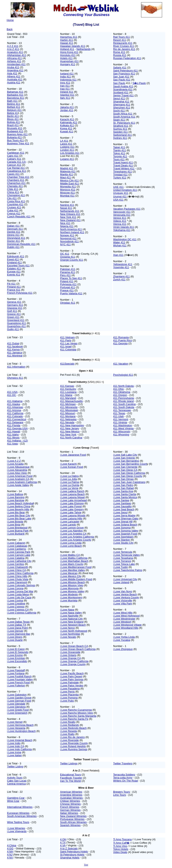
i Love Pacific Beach (72, 673)
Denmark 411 (15, 229)
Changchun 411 (16, 183)
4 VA (63, 845)
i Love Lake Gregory (72, 509)
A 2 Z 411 (13, 46)
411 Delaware (15, 422)
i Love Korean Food (71, 467)
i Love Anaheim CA (18, 479)
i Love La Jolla (68, 479)
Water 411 (119, 242)
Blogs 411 (13, 119)
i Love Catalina (16, 558)
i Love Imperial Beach (20, 740)
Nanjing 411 (67, 205)
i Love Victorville (123, 600)
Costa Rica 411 (16, 201)
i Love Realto (68, 722)
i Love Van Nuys (123, 591)
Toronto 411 (120, 156)
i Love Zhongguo (123, 649)
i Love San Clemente (125, 467)
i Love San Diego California (129, 473)
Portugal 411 (68, 287)
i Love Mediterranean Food (76, 567)
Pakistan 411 (68, 269)
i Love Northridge (70, 634)
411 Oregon (120, 395)
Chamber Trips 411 (18, 177)
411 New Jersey (69, 428)
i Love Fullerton (16, 686)
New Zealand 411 (70, 220)
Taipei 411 (119, 147)
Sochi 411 (119, 111)
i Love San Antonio (124, 458)
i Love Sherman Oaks (126, 519)
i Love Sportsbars (123, 537)
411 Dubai (13, 343)
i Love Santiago (122, 503)
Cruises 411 (14, 207)
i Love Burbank (16, 534)
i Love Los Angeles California (77, 537)
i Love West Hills (123, 613)
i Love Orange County (73, 664)
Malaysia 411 (68, 171)
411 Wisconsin (122, 431)
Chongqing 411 (16, 195)
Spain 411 (119, 120)
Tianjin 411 (120, 150)
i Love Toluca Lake (124, 564)
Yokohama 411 (122, 230)
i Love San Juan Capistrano (129, 482)
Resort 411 (120, 40)
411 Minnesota (69, 407)
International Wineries (20, 807)
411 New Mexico (70, 431)
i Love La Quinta (70, 485)
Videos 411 (120, 221)
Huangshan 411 (69, 61)
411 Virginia (120, 422)
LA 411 (64, 141)
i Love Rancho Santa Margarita (78, 716)
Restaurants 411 (123, 43)
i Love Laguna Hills (71, 519)
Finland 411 (14, 287)
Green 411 (13, 317)
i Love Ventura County (126, 597)
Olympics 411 (15, 378)
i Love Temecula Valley (127, 555)
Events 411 (14, 275)
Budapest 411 (15, 131)
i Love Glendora (16, 707)
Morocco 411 (68, 190)
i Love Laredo (68, 525)
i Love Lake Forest (71, 506)
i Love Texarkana (123, 558)
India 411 (65, 77)
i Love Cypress (16, 607)
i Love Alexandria (17, 470)
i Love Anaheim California (22, 482)
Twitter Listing (15, 766)
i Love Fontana (16, 673)
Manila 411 (66, 174)
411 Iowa (12, 444)
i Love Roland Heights (73, 746)
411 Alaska (14, 404)
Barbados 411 (15, 95)
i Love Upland (121, 582)
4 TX (63, 842)
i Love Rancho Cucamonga (76, 710)
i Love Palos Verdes (72, 686)
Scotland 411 (121, 92)
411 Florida (14, 425)
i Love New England (72, 622)
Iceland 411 (67, 74)
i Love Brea (14, 525)
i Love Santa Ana (123, 491)
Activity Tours (15, 778)
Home (10, 20)
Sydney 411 (120, 138)
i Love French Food (18, 682)
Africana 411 (14, 58)
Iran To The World (70, 781)
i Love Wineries (16, 828)
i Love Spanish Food (125, 534)
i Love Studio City (123, 543)
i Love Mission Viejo (72, 585)
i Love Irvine (14, 752)
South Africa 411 (123, 114)
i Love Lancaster (70, 522)
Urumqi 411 (120, 196)
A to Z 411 (13, 49)
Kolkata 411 (67, 125)
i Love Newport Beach (73, 625)
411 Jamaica (15, 353)
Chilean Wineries (70, 801)
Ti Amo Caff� (121, 843)
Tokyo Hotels (121, 849)
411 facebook (15, 346)
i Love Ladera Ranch (72, 491)
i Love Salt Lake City (125, 455)
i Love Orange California (74, 661)
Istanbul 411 (67, 95)
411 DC (12, 395)
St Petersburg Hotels (72, 855)
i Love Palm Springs (72, 679)
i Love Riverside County (74, 743)
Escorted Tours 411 (18, 265)
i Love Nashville (69, 616)
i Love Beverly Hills (18, 509)
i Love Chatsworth (18, 567)
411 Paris (66, 340)
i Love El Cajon (16, 649)
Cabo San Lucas (17, 781)
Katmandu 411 (69, 122)
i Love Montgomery (71, 597)
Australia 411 (15, 79)
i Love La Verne (69, 488)
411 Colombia (68, 349)
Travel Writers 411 (124, 169)
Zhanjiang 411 (121, 276)
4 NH (10, 852)
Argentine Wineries (71, 795)
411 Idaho (13, 435)
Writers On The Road (126, 781)
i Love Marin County (72, 564)
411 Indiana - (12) (17, 441)
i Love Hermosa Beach (20, 725)
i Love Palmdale (69, 682)
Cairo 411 (13, 156)
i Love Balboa (15, 494)
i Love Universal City (125, 579)
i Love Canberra (16, 549)
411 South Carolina (124, 404)
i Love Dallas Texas (18, 622)
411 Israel (66, 346)
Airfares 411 (14, 61)
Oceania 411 (68, 257)
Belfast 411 (14, 107)
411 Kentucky (68, 389)
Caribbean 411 (16, 153)
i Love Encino (15, 655)
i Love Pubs (67, 701)
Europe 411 (14, 272)
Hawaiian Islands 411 (73, 46)
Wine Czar (13, 801)
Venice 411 (120, 218)
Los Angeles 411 (70, 153)
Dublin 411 (13, 247)
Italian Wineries (69, 813)
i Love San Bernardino (126, 461)
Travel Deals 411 (123, 165)
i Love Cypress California (22, 613)
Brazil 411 (13, 125)
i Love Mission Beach (72, 582)
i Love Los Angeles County (76, 540)
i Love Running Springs (74, 749)
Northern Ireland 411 (72, 232)
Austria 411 (14, 82)
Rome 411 (119, 52)
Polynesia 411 (68, 284)
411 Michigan (68, 404)
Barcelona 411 (16, 98)
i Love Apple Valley (18, 485)
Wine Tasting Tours (18, 822)
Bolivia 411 (14, 122)
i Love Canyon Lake (19, 555)
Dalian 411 (13, 226)
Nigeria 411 (67, 226)
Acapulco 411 (15, 52)
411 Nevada (67, 422)
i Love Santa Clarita (125, 494)
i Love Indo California (19, 749)
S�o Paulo (139, 83)
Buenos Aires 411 (17, 134)
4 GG (10, 848)
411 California (15, 413)
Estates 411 (14, 269)
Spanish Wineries (70, 825)
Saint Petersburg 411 (126, 71)
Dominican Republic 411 (21, 244)
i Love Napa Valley (71, 613)
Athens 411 (14, 76)
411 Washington (123, 425)
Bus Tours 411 (15, 140)
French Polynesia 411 (20, 293)
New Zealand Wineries (73, 816)
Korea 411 (66, 128)
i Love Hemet (15, 722)
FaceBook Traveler (71, 778)
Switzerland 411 (123, 135)
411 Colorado (15, 416)
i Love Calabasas (17, 546)
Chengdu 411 (15, 186)
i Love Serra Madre (124, 515)
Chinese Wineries (70, 804)
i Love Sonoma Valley (126, 531)
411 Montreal (15, 356)
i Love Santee (121, 500)
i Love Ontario (68, 655)
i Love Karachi (68, 464)
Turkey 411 (120, 178)
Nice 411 (65, 223)
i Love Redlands (69, 725)
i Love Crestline (16, 604)
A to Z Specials (69, 848)
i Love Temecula (123, 552)
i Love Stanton (122, 540)
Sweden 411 (120, 132)
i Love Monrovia (69, 588)
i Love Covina (15, 600)
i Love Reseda (68, 731)
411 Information (16, 367)
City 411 (12, 198)
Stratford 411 (121, 126)
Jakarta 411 (67, 107)
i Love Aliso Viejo (17, 473)
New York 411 (68, 217)
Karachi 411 (67, 119)
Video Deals (120, 852)
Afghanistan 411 (17, 55)
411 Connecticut (17, 419)
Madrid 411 (67, 168)
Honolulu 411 (68, 55)
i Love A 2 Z (14, 461)
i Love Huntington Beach (21, 731)
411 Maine (66, 395)
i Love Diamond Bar (19, 634)
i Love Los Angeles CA (73, 534)
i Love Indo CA (16, 746)
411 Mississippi (69, 410)
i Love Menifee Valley (72, 570)
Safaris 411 (120, 68)
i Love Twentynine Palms (128, 570)
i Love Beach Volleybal (20, 503)
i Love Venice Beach (125, 594)
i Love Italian (14, 755)
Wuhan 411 (120, 245)
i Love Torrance (122, 561)
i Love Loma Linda (71, 543)
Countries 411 (15, 204)
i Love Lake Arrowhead (73, 500)
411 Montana (68, 416)
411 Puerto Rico (123, 340)
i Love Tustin (121, 567)
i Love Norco (67, 628)
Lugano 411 (67, 159)
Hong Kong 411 (69, 52)
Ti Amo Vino (120, 846)
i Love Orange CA (70, 658)
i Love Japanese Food (73, 455)
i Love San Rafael (124, 488)
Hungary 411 (68, 64)
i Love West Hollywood (126, 616)
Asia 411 (12, 73)
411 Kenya (13, 349)
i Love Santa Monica (125, 497)
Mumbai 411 (67, 196)
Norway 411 (67, 235)
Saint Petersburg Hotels (74, 852)
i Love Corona (15, 588)
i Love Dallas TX (17, 625)
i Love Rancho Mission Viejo (77, 713)
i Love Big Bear (16, 512)
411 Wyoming (121, 435)
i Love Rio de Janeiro (72, 737)
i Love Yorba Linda (124, 637)
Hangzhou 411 (69, 37)
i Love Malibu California (74, 558)
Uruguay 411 (121, 193)
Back (10, 29)
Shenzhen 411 (122, 108)
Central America (16, 784)
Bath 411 (12, 101)
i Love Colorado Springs (21, 585)
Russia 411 (120, 55)
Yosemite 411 (121, 267)
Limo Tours (120, 795)
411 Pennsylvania (124, 398)
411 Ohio (119, 389)
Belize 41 (12, 113)
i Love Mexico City (71, 576)
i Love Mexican (69, 573)
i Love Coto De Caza (19, 597)
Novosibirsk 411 (69, 241)
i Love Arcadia (15, 464)
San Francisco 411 (124, 74)
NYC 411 (65, 244)
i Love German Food (19, 701)
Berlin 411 (13, 116)
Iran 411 (65, 86)
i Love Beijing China (19, 506)
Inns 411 (65, 83)
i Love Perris (67, 692)
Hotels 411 (66, 58)
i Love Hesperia (16, 728)
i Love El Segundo (18, 652)
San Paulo (119, 83)
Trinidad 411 (120, 175)
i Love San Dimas (123, 479)
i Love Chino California (20, 573)
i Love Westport (122, 622)
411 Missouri (68, 413)
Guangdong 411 (16, 323)
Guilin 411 (13, 329)
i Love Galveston (17, 695)
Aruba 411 (13, 67)
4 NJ (10, 855)
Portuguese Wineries (72, 819)
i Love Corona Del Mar (20, 591)
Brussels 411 (15, 128)
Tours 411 (119, 159)
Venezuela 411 (122, 215)
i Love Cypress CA (18, 610)
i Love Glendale (16, 704)
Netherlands (83, 49)
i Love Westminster (124, 619)
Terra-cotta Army (123, 778)
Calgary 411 (14, 159)
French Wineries (70, 807)
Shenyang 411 (122, 105)
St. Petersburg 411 (124, 123)
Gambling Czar (16, 798)
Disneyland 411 (16, 238)
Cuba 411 (13, 210)
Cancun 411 (14, 165)
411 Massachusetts (71, 401)
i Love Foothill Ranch (19, 676)
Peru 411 (65, 275)
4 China (12, 845)
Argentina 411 (15, 70)
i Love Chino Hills (17, 576)
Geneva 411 (14, 302)
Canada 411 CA (16, 162)
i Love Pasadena (70, 689)
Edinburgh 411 (16, 256)
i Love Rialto (67, 734)
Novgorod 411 (68, 238)
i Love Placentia (69, 695)
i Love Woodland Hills (126, 628)
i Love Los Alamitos (71, 531)
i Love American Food (20, 476)
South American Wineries (22, 816)
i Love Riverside (69, 740)
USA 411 (118, 200)
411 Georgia (120, 343)
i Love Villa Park (123, 604)
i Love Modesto (69, 594)
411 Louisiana (68, 392)
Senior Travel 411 (123, 95)
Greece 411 (14, 314)
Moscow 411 (67, 193)
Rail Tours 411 (122, 37)
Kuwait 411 (66, 131)
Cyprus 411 (14, 213)
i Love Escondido (17, 661)
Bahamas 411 (15, 92)
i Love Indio (14, 743)
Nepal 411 (66, 208)
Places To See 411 (71, 278)
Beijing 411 (14, 104)
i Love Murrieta (69, 600)
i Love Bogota (15, 522)
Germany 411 (15, 305)
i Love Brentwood (17, 528)
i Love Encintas (16, 658)
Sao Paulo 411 (122, 80)
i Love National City (71, 619)
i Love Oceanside (70, 652)
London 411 (67, 150)
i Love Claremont (17, 582)
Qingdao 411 (68, 303)
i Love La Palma (69, 482)
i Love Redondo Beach (73, 728)
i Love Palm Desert (71, 676)
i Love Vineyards (17, 831)
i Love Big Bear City (19, 515)
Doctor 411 (14, 241)
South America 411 (124, 117)
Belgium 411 (14, 110)
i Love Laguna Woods (73, 515)
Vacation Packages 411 (127, 209)
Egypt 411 (13, 259)
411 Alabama (15, 401)
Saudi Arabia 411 (123, 86)
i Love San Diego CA (125, 470)
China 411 (13, 192)
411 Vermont (121, 419)
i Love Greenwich (17, 713)
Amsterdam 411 (16, 64)
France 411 (14, 290)
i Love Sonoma (122, 528)
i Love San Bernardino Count (130, 464)
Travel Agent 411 (123, 162)
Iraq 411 (65, 89)
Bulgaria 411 (14, 137)
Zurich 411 (119, 279)
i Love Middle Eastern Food (76, 579)
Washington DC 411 (125, 239)
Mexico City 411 (69, 180)
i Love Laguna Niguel (72, 497)
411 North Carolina (71, 438)
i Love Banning (16, 497)
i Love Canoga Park (19, 552)
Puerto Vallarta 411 (71, 293)
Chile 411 (13, 189)
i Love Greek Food (18, 710)
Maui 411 (65, 177)
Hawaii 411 (66, 43)
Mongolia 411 (68, 187)
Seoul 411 (119, 98)
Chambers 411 (16, 180)
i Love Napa (67, 610)
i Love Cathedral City (19, 561)
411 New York (68, 435)
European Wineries (18, 813)
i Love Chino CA (16, 570)
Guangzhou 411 (16, 326)
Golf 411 (12, 311)
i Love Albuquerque (18, 467)
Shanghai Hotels (70, 858)
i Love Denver (15, 631)
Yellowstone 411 (123, 264)
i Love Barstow (16, 500)
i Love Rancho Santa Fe (74, 719)
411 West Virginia (123, 428)
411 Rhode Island (123, 401)
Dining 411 (13, 235)
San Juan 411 (121, 77)
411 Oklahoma (122, 392)
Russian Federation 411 (127, 58)
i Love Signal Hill (123, 522)
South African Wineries (73, 822)
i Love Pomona (69, 698)
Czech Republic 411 (19, 216)
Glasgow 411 (15, 308)
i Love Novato (68, 637)
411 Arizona (14, 410)
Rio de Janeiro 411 (124, 49)
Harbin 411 (66, 40)
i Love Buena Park (18, 531)
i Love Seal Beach (124, 509)
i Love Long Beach (71, 546)
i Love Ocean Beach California (78, 649)
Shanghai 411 (121, 102)
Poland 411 (67, 281)
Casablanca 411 (17, 171)
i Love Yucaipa (122, 640)
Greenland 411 (16, 320)
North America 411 (71, 229)
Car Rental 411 (16, 168)
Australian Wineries (71, 798)
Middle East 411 (69, 183)
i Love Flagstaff (16, 670)
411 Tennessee (122, 410)
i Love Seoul (120, 512)
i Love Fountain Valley (20, 679)
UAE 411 (118, 187)
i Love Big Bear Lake (19, 519)
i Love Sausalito (122, 506)
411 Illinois (13, 438)
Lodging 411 (67, 147)
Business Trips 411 (18, 143)
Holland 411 (67, 49)
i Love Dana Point (17, 628)
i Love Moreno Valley (72, 591)
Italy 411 (65, 98)
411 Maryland (68, 398)
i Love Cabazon (16, 543)
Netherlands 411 (70, 211)
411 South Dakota (124, 407)
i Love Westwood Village (127, 625)
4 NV (10, 858)
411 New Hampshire (72, 425)
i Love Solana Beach (125, 525)
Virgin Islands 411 (124, 227)
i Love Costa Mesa (18, 594)
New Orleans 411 (70, 214)
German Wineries (70, 810)
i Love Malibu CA (70, 555)
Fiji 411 (11, 284)
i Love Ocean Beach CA (74, 646)
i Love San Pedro (123, 485)
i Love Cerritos (16, 564)
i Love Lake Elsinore (72, 503)
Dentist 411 (14, 232)
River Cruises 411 (124, 46)
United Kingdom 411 (125, 190)
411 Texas (119, 413)
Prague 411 (67, 290)
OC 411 (65, 254)
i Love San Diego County (128, 476)
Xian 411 (118, 255)
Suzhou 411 (120, 129)
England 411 (14, 262)
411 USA (12, 392)
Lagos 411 (66, 144)
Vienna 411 (120, 224)
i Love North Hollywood (74, 631)
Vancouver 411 (122, 212)
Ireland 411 (67, 92)
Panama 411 (68, 272)
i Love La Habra (69, 476)
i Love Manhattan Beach (74, 561)
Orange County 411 (71, 260)
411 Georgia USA (17, 428)
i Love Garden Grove (19, 698)
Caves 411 (13, 174)
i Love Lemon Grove (72, 528)
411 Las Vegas (69, 343)
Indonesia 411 (68, 80)
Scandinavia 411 (123, 89)
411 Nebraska (68, 419)
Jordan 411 (67, 110)
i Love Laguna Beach (72, 494)
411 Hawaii (14, 431)
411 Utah (119, 416)
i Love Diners (15, 637)
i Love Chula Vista (18, 579)
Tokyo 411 (119, 153)
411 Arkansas (15, 407)
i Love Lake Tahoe (71, 512)
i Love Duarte (15, 640)
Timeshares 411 (123, 172)
